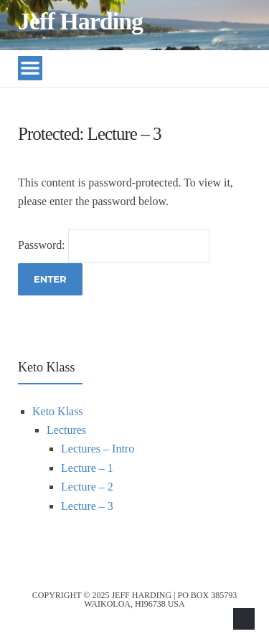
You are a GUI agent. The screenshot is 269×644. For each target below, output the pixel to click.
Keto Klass (58, 411)
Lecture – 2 (87, 487)
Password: (114, 245)
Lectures (66, 430)
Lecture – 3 (87, 506)
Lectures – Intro (98, 449)
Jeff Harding (80, 22)
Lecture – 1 (87, 468)
